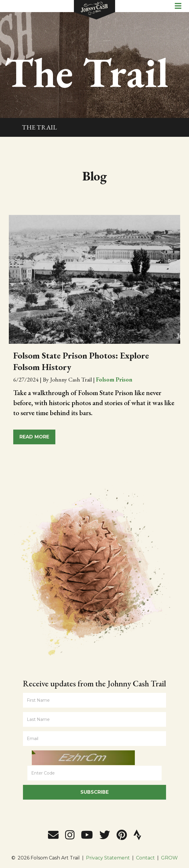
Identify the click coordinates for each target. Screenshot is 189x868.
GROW (169, 858)
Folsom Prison (114, 379)
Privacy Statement (108, 858)
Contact (145, 858)
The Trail (39, 127)
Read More (34, 437)
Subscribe (94, 792)
